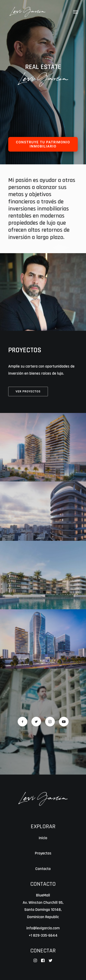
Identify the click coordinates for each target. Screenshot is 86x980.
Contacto (43, 869)
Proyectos (43, 853)
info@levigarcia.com (43, 928)
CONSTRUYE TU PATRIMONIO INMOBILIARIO (43, 144)
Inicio (43, 838)
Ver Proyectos (28, 391)
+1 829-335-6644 (43, 935)
